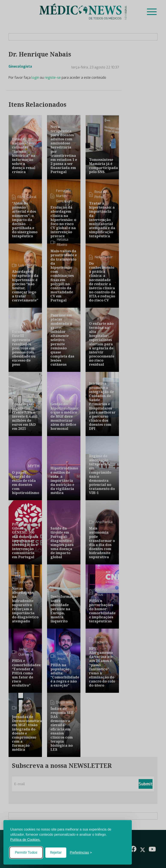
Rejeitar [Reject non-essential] (56, 852)
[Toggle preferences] (81, 853)
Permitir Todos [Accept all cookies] (26, 852)
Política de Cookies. (25, 840)
